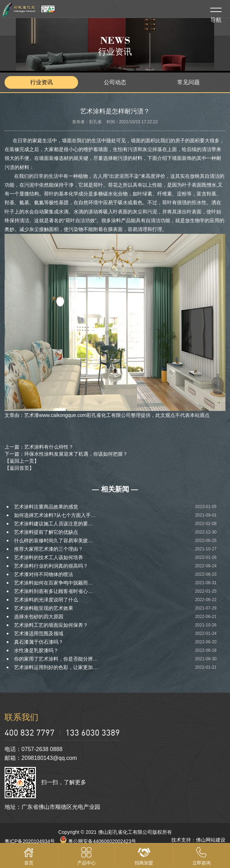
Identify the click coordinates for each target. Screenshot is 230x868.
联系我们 (21, 717)
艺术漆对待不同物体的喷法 (44, 574)
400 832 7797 (30, 732)
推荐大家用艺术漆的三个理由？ (49, 549)
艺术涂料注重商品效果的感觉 (46, 507)
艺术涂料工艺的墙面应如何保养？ (51, 625)
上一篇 (39, 447)
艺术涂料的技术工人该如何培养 (49, 557)
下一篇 (66, 454)
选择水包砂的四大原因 (39, 617)
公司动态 (115, 82)
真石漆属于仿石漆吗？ (39, 642)
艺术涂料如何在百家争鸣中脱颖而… (53, 583)
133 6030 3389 (93, 732)
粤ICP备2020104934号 (30, 841)
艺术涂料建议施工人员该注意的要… (53, 524)
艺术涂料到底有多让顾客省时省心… (53, 591)
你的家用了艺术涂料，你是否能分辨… (56, 659)
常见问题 (189, 82)
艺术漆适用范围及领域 (39, 633)
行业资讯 (41, 82)
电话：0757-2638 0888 (34, 749)
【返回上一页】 (22, 461)
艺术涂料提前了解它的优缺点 (46, 532)
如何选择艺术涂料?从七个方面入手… (55, 515)
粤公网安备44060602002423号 (98, 841)
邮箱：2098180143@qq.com (41, 758)
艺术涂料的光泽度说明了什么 (46, 600)
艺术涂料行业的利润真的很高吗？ (51, 566)
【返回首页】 (19, 468)
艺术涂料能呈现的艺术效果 (44, 608)
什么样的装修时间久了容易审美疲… (53, 541)
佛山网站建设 (211, 840)
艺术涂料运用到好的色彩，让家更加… (56, 667)
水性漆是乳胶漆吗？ (36, 650)
